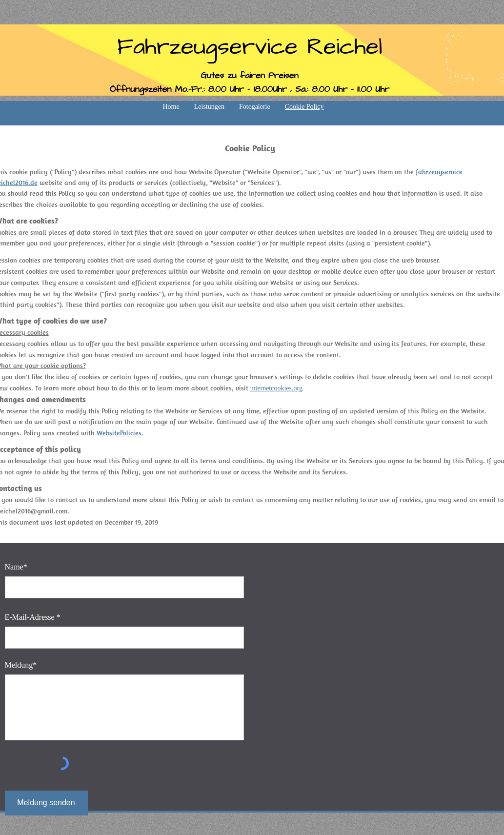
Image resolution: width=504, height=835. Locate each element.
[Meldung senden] (46, 803)
